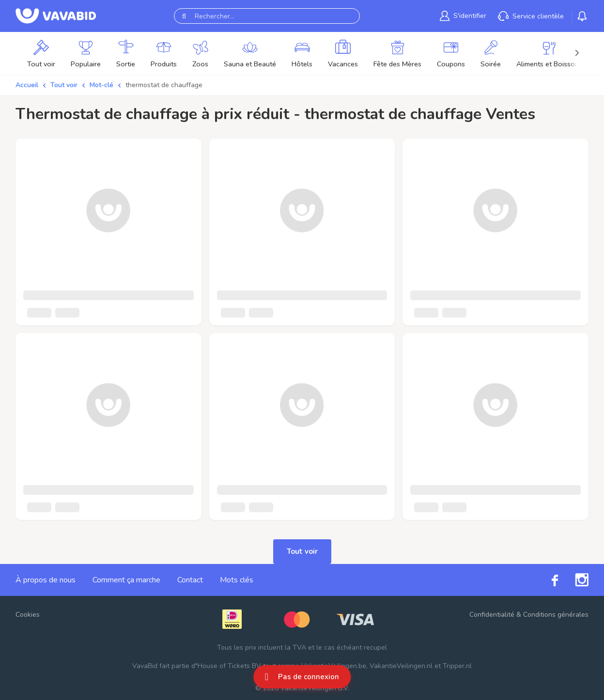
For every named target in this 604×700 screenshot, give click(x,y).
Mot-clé (101, 85)
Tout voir (64, 85)
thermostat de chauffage (164, 85)
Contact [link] (190, 580)
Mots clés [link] (237, 580)
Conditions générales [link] (556, 615)
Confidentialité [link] (492, 615)
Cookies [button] (28, 615)
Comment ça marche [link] (126, 580)
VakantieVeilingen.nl (401, 666)
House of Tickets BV (229, 666)
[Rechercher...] (267, 16)
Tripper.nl (457, 666)
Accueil (27, 85)
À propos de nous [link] (46, 580)
